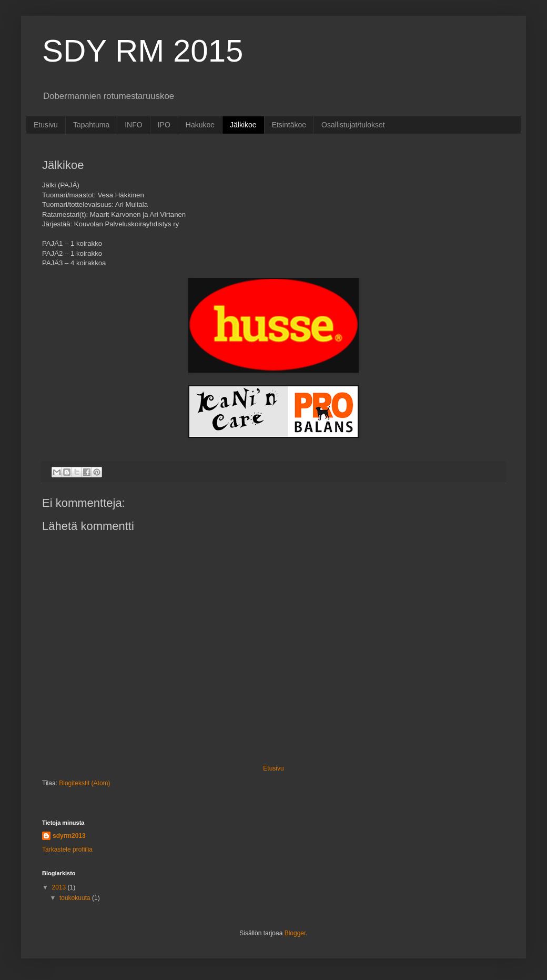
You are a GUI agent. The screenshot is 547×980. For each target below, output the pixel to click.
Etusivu (46, 125)
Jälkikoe (243, 125)
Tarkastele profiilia (67, 849)
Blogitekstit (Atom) (84, 783)
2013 (60, 887)
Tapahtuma (91, 125)
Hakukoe (200, 125)
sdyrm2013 (69, 836)
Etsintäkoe (289, 125)
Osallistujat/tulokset (353, 125)
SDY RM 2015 (143, 51)
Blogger (295, 933)
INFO (133, 125)
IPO (164, 125)
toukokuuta (76, 898)
